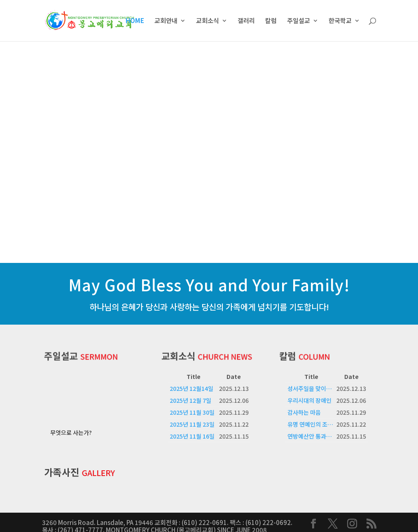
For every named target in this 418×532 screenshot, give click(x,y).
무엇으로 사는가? (71, 425)
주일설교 (299, 21)
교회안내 (166, 21)
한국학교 (340, 21)
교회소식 (208, 21)
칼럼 (271, 21)
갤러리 (246, 21)
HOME (135, 21)
